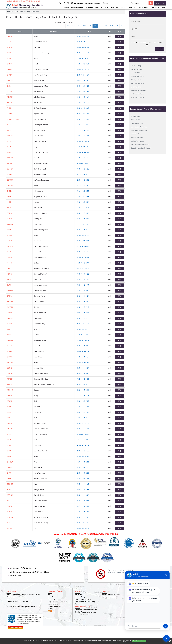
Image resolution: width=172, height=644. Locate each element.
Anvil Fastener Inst (137, 98)
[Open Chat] (166, 638)
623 (106, 26)
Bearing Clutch (136, 80)
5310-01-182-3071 (83, 208)
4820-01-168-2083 (83, 501)
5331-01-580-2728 (83, 396)
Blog (163, 7)
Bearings (98, 7)
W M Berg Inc (135, 116)
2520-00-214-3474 (83, 75)
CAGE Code (144, 7)
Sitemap (51, 609)
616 (68, 26)
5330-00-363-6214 (83, 263)
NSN (136, 7)
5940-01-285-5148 (83, 479)
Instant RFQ (160, 3)
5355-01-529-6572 (83, 418)
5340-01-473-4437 (83, 158)
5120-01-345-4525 (83, 119)
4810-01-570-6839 (83, 302)
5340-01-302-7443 (83, 197)
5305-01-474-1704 (83, 136)
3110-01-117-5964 (83, 258)
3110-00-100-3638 (83, 274)
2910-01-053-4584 (83, 202)
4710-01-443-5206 (83, 517)
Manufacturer (18, 12)
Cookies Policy (80, 597)
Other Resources (117, 7)
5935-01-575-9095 (83, 379)
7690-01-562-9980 (83, 59)
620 (90, 26)
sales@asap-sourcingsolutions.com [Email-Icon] (25, 606)
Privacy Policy (80, 595)
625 (117, 26)
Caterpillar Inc (30, 12)
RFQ (119, 36)
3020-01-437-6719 (83, 307)
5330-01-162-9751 (83, 407)
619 (84, 26)
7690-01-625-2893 (83, 313)
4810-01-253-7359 (83, 446)
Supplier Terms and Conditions (85, 612)
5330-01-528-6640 (83, 291)
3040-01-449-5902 (83, 47)
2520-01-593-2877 (83, 340)
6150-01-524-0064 (83, 374)
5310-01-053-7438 (83, 329)
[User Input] (145, 626)
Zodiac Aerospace (137, 141)
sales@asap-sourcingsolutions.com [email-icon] (88, 3)
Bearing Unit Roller (137, 76)
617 (74, 26)
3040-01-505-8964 (83, 97)
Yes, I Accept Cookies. (139, 641)
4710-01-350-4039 (83, 86)
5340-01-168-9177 (83, 357)
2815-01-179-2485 (83, 246)
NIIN (130, 7)
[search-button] (151, 3)
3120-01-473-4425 (83, 252)
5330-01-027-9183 (83, 457)
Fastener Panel (53, 604)
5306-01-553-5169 (83, 412)
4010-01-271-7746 (83, 523)
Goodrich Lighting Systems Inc (142, 148)
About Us (51, 597)
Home (67, 7)
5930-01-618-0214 (83, 103)
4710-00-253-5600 (83, 164)
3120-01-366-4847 (83, 219)
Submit (159, 49)
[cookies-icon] (170, 641)
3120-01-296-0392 (83, 153)
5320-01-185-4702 (83, 280)
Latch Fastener (136, 87)
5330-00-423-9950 (83, 335)
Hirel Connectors (137, 123)
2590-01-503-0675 (83, 451)
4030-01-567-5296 (83, 390)
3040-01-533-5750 (83, 169)
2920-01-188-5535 (83, 473)
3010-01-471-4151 (83, 429)
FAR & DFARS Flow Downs (111, 595)
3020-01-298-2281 (83, 92)
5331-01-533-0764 (83, 186)
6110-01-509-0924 (83, 296)
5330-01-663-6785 (83, 401)
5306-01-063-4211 (83, 528)
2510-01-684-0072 (83, 385)
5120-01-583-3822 (83, 141)
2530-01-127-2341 (83, 53)
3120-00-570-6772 (83, 42)
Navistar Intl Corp (137, 138)
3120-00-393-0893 (83, 434)
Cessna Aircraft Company (140, 127)
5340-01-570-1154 (83, 352)
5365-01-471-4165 (83, 484)
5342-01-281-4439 (83, 269)
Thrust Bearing (136, 66)
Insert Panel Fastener (138, 91)
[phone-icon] (65, 4)
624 (111, 26)
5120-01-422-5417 (83, 285)
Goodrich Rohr (136, 134)
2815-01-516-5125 (83, 130)
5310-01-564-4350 (83, 468)
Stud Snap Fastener (138, 83)
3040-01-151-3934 (83, 423)
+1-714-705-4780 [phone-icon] (22, 602)
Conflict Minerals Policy (83, 599)
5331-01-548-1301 (83, 462)
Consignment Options (110, 597)
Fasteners (89, 7)
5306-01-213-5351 (83, 191)
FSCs (106, 7)
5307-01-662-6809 (83, 440)
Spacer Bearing (136, 73)
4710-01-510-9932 (83, 230)
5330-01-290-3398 (83, 363)
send (166, 626)
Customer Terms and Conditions (86, 610)
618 (79, 26)
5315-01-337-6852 (83, 125)
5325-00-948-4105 (83, 147)
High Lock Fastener (138, 94)
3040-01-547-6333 (83, 70)
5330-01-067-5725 (83, 235)
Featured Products (54, 606)
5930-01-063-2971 (83, 64)
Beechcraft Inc (136, 120)
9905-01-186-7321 (83, 506)
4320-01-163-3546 (83, 318)
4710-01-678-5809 (83, 346)
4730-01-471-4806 (83, 495)
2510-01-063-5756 (83, 114)
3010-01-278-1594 (83, 241)
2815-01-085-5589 (83, 224)
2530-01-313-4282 (83, 180)
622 (101, 26)
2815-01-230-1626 (83, 175)
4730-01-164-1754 (83, 368)
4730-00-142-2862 (83, 108)
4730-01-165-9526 (83, 213)
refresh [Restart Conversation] (166, 575)
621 (96, 26)
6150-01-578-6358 (83, 490)
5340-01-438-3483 (83, 512)
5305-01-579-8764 (83, 81)
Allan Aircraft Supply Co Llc (140, 145)
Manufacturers (77, 7)
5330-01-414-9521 (83, 36)
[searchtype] (140, 3)
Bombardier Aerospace (139, 131)
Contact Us (155, 7)
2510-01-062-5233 (83, 324)
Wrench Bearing (137, 69)
